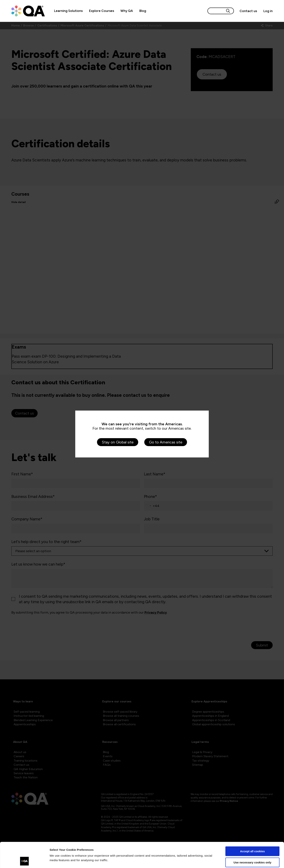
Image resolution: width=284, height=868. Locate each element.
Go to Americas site (166, 442)
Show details (58, 861)
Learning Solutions (68, 11)
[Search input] (216, 11)
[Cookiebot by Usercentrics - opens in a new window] (24, 861)
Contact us (248, 11)
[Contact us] (248, 11)
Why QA (127, 11)
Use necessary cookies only (252, 839)
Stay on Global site (118, 442)
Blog (143, 11)
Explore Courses (102, 11)
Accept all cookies (253, 828)
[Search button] (228, 11)
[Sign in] (266, 11)
